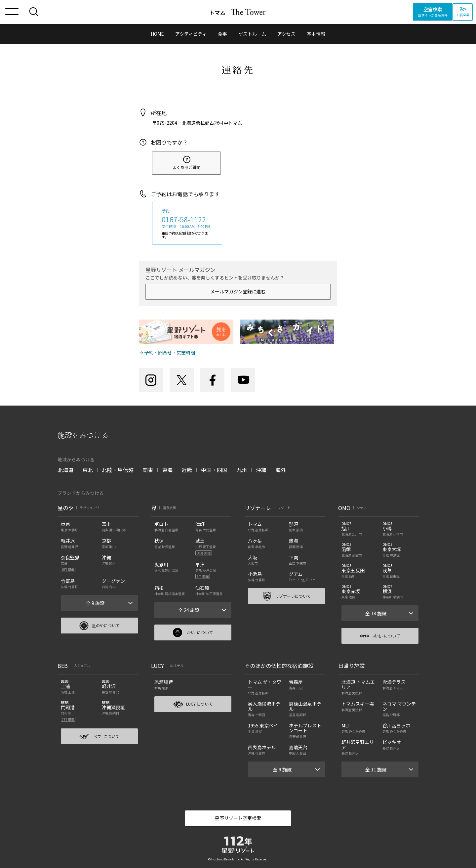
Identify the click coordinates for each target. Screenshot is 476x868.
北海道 (65, 470)
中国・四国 (214, 470)
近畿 (187, 470)
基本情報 (316, 34)
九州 (242, 470)
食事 (222, 34)
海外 (281, 470)
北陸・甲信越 (118, 470)
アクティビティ (191, 34)
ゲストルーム (252, 34)
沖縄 (261, 470)
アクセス (286, 34)
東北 (88, 470)
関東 (148, 470)
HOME (157, 34)
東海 (167, 470)
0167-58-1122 (184, 219)
